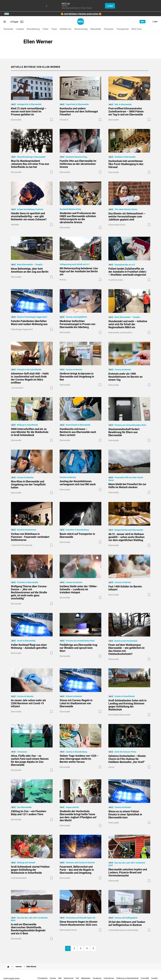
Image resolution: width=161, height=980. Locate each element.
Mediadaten (86, 978)
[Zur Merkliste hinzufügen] (51, 120)
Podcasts (109, 29)
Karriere (53, 978)
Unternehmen (109, 978)
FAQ (77, 978)
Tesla (54, 29)
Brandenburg (33, 29)
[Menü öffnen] (5, 22)
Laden (110, 6)
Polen (46, 29)
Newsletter (96, 29)
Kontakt (154, 978)
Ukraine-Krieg (81, 29)
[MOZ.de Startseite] (81, 22)
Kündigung (97, 978)
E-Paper (17, 22)
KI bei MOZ (145, 978)
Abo (143, 22)
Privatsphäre (42, 978)
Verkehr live (65, 29)
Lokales (20, 29)
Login (155, 21)
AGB (60, 978)
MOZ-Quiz (137, 29)
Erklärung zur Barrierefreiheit (127, 978)
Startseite (8, 29)
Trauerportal (122, 29)
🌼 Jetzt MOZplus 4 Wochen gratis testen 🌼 (81, 14)
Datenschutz (69, 978)
